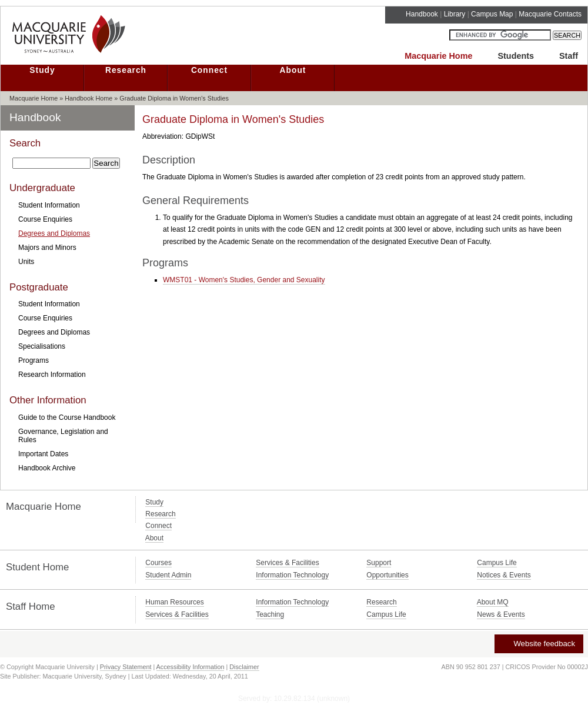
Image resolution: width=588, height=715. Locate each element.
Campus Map (492, 14)
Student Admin (168, 575)
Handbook (422, 14)
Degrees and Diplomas (54, 233)
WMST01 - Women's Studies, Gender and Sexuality (244, 280)
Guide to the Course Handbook (67, 417)
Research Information (52, 375)
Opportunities (387, 575)
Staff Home (31, 607)
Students (516, 56)
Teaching (270, 614)
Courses (158, 563)
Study (42, 70)
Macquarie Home (438, 56)
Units (26, 262)
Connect (209, 70)
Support (379, 563)
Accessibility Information (191, 667)
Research (126, 70)
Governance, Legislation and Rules (63, 436)
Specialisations (42, 346)
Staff (569, 56)
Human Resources (174, 602)
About (293, 70)
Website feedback (538, 644)
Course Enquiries (45, 219)
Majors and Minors (47, 248)
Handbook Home (88, 98)
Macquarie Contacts (550, 14)
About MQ (493, 602)
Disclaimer (244, 667)
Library (455, 14)
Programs (34, 360)
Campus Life (497, 563)
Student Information (49, 205)
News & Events (501, 614)
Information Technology (292, 575)
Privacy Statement (126, 667)
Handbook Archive (47, 468)
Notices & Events (504, 575)
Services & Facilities (287, 563)
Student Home (37, 567)
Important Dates (43, 454)
